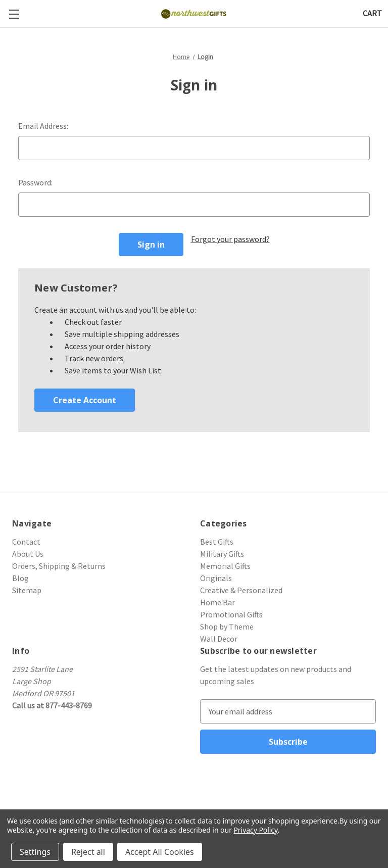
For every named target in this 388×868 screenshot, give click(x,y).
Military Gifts (222, 554)
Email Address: (43, 126)
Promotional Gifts (231, 614)
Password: (35, 182)
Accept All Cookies (160, 852)
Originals (216, 578)
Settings (35, 852)
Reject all (88, 852)
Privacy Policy (255, 830)
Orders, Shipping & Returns (59, 566)
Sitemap (27, 590)
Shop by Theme (227, 626)
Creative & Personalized (241, 590)
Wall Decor (219, 639)
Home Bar (217, 602)
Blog (20, 578)
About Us (28, 554)
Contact (26, 542)
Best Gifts (217, 542)
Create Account (85, 400)
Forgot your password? (230, 239)
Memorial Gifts (225, 566)
